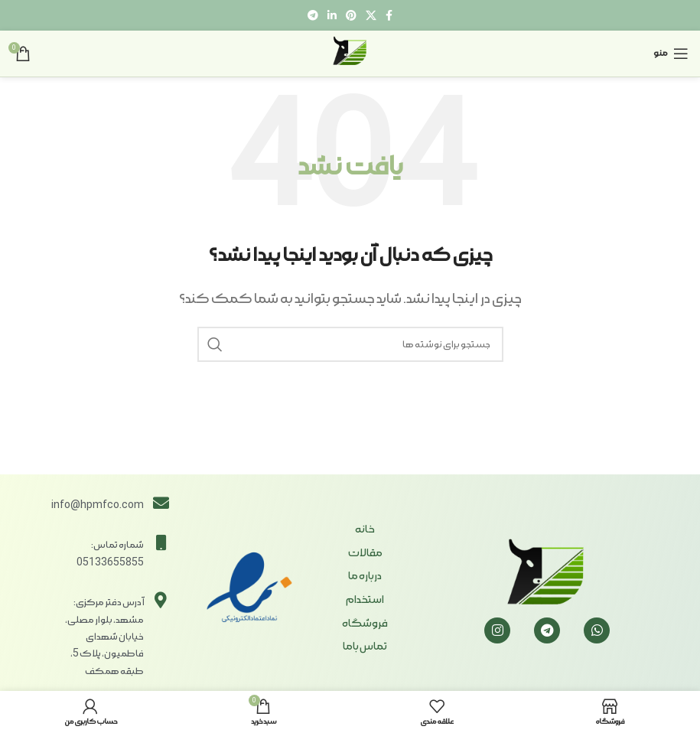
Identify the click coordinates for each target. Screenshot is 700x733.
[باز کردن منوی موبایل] (671, 54)
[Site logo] (350, 51)
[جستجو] (350, 344)
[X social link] (371, 15)
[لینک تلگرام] (313, 15)
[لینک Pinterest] (351, 15)
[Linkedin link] (332, 15)
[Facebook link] (389, 15)
